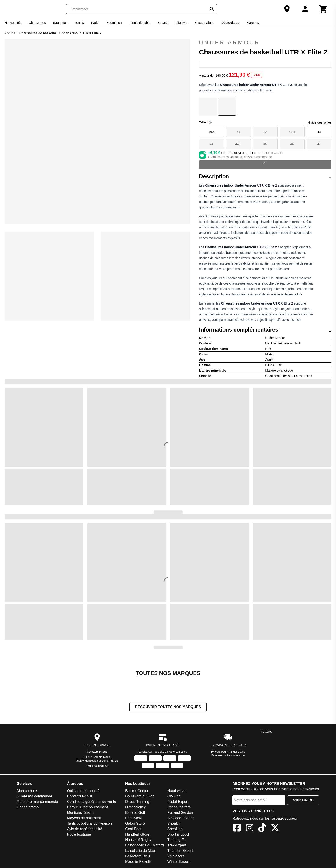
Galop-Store (135, 823)
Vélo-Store (176, 856)
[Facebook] (237, 828)
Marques (253, 23)
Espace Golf (135, 813)
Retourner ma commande (37, 802)
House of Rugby (138, 840)
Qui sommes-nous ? (83, 791)
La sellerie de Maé (140, 851)
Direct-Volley (135, 807)
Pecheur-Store (179, 807)
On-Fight (174, 796)
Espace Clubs (204, 23)
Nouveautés (13, 23)
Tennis (79, 23)
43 (319, 132)
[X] (275, 828)
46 (292, 144)
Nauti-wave (177, 791)
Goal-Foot (133, 829)
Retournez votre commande (228, 755)
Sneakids (175, 829)
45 (265, 144)
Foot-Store (134, 818)
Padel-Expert (178, 802)
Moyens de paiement (84, 818)
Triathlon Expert (180, 851)
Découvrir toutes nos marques (168, 707)
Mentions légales (81, 813)
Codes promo (28, 807)
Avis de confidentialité (85, 829)
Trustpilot (266, 732)
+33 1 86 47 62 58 (97, 766)
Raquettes (60, 23)
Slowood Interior (181, 818)
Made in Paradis (138, 862)
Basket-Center (137, 791)
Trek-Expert (177, 845)
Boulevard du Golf (140, 796)
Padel (95, 23)
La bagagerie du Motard (145, 845)
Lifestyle (181, 23)
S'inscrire (303, 800)
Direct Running (137, 802)
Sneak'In (174, 823)
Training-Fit (177, 840)
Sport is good (178, 834)
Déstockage (230, 23)
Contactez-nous (97, 752)
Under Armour (265, 43)
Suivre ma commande (34, 796)
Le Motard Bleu (138, 856)
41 (238, 132)
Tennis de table (140, 23)
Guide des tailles (320, 122)
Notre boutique (79, 834)
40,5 (212, 132)
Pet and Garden (180, 813)
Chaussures (37, 23)
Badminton (114, 23)
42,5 (292, 132)
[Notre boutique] (287, 9)
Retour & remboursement (88, 807)
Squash (163, 23)
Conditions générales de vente (92, 802)
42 (265, 132)
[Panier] (323, 9)
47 (319, 144)
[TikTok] (262, 828)
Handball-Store (137, 834)
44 (212, 144)
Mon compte (27, 791)
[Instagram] (250, 828)
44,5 (238, 144)
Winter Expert (178, 862)
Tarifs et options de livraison (90, 823)
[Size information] (210, 122)
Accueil (10, 33)
